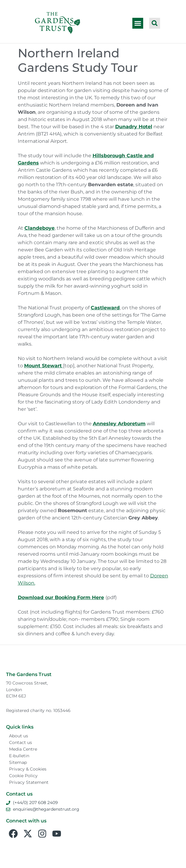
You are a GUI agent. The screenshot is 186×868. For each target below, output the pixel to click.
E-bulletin (19, 756)
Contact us (20, 742)
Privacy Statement (29, 782)
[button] (138, 23)
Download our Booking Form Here (61, 597)
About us (19, 736)
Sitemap (18, 762)
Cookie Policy (23, 776)
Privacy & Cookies (28, 769)
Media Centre (23, 749)
